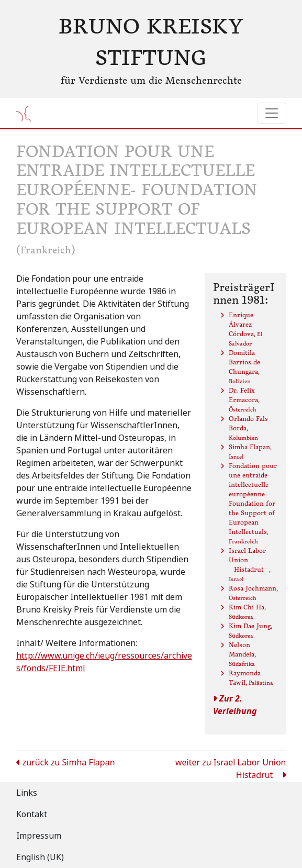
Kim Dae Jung (250, 631)
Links (27, 793)
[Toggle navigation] (272, 113)
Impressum (39, 836)
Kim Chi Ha (247, 612)
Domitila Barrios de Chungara (244, 367)
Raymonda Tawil (251, 678)
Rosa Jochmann (253, 593)
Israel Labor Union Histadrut (250, 565)
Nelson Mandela (242, 654)
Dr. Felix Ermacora (244, 400)
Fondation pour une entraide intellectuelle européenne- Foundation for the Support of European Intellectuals (253, 503)
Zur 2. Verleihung (235, 705)
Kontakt (32, 814)
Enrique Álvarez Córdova (245, 329)
